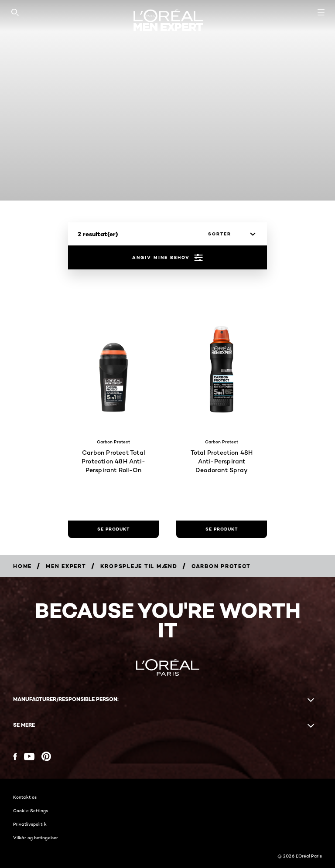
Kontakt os (25, 797)
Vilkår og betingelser (36, 837)
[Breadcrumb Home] (22, 566)
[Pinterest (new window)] (46, 756)
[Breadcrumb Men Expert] (66, 566)
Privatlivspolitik (30, 824)
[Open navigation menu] (321, 12)
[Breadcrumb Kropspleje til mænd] (139, 566)
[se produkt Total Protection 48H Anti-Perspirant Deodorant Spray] (222, 529)
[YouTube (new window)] (29, 757)
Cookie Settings (31, 810)
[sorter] (229, 234)
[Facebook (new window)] (15, 757)
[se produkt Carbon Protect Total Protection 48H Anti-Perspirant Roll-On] (113, 529)
